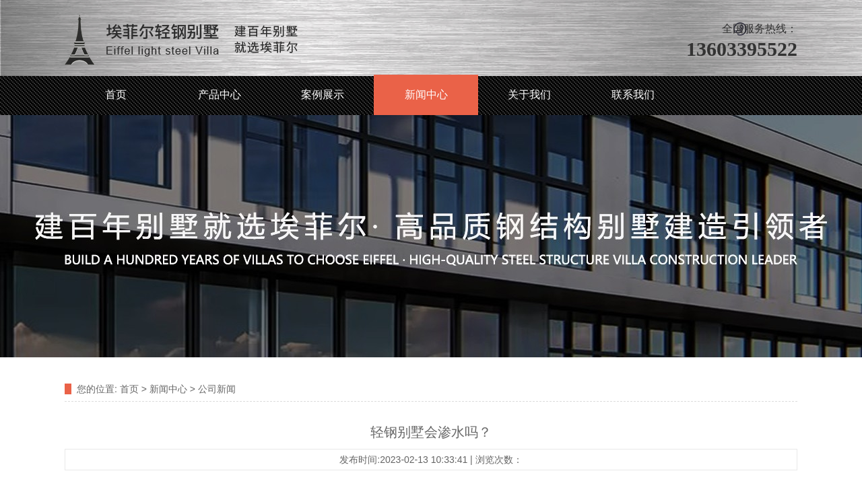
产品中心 (220, 95)
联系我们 (633, 95)
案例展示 (323, 95)
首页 (116, 95)
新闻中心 (426, 95)
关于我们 (529, 95)
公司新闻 (217, 389)
